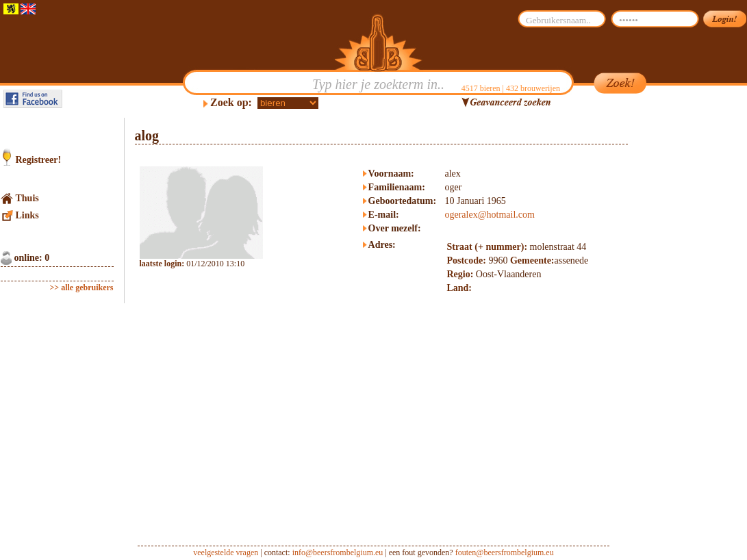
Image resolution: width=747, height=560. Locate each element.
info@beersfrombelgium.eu (338, 552)
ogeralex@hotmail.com (489, 215)
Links (27, 215)
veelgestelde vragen (226, 552)
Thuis (27, 198)
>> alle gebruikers (82, 288)
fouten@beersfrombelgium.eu (505, 552)
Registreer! (39, 160)
